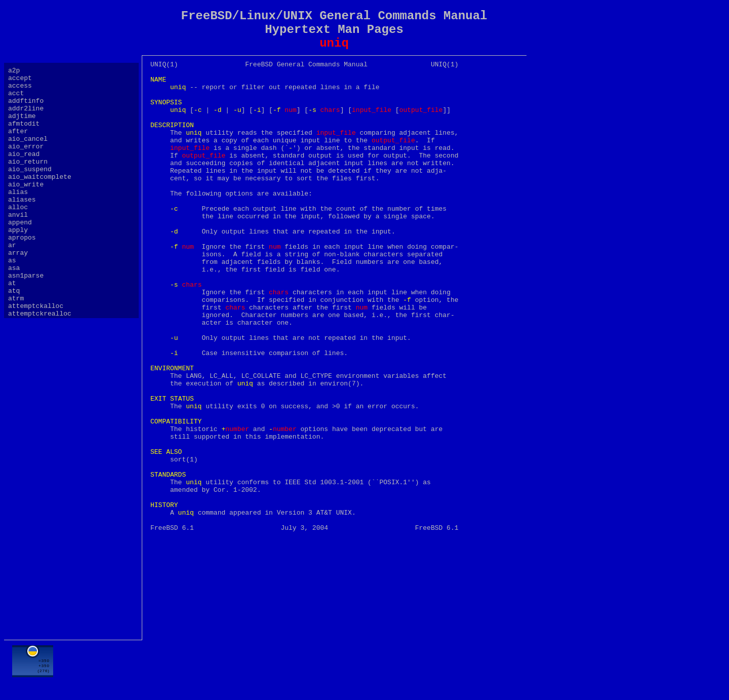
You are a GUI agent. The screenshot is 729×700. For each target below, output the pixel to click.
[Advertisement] (334, 668)
